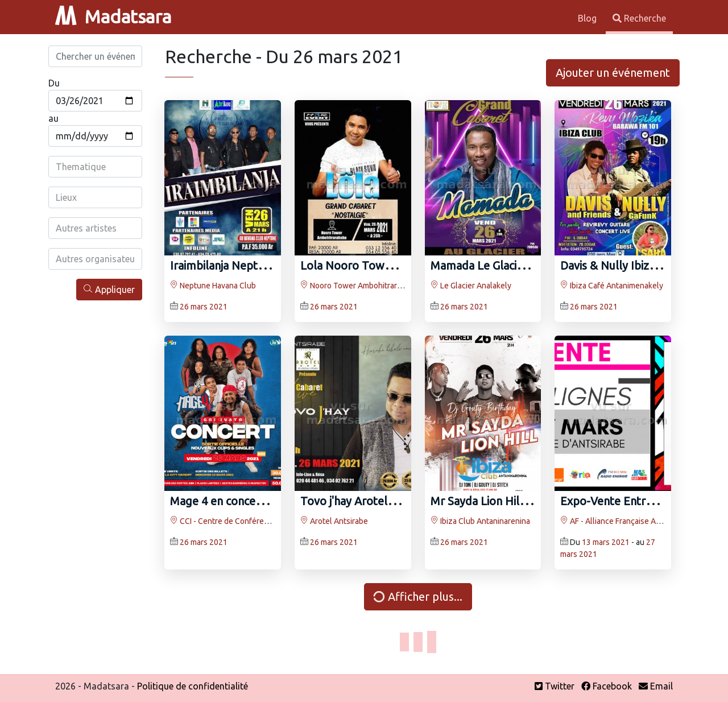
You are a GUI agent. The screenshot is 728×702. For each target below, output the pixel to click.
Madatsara (113, 16)
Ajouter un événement (613, 73)
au (53, 118)
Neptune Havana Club (213, 286)
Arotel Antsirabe (334, 521)
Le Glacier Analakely (471, 286)
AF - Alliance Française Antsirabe (622, 521)
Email (656, 686)
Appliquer (109, 289)
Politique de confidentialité (193, 686)
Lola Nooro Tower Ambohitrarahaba (394, 265)
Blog (588, 18)
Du (54, 83)
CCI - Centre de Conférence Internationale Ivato (258, 521)
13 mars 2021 (606, 542)
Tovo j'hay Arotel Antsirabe (370, 501)
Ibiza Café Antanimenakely (612, 286)
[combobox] (95, 167)
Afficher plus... (416, 597)
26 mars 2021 (204, 307)
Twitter (555, 686)
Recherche (639, 18)
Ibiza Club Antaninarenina (480, 521)
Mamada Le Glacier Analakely (505, 265)
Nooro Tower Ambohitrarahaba (359, 286)
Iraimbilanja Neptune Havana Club (257, 265)
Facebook (607, 686)
